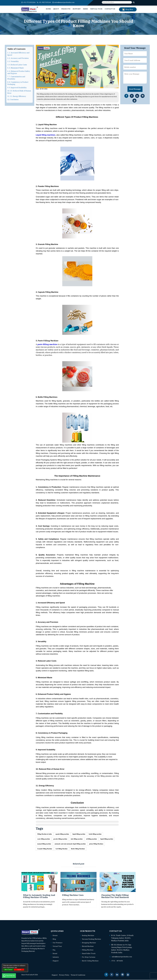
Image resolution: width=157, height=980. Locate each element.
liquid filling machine (79, 834)
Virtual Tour (96, 9)
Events (55, 936)
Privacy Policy (65, 975)
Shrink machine (88, 947)
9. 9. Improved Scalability (17, 88)
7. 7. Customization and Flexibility (16, 78)
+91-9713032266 (29, 2)
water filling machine (44, 839)
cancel (19, 970)
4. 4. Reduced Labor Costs (17, 65)
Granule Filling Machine (45, 849)
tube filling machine (77, 839)
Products (66, 9)
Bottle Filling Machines (78, 849)
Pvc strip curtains (89, 957)
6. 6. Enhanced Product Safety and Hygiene (19, 72)
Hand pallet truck (89, 954)
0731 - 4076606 (118, 961)
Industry (56, 957)
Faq (54, 950)
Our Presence (58, 943)
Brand (55, 954)
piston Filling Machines (96, 844)
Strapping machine (89, 943)
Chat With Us (9, 976)
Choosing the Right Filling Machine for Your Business (115, 896)
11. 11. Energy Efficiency (17, 96)
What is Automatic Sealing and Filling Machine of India (39, 896)
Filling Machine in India (45, 834)
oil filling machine (91, 839)
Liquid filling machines (46, 135)
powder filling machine (60, 839)
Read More (40, 952)
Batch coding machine (90, 961)
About (56, 9)
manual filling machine (44, 844)
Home (48, 9)
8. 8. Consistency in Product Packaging (18, 83)
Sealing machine (88, 936)
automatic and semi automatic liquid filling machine (70, 844)
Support (77, 9)
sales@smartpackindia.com (67, 2)
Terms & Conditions (79, 975)
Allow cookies (8, 970)
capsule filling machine (62, 834)
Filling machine (88, 950)
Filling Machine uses (73, 895)
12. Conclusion (13, 99)
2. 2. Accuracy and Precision (18, 58)
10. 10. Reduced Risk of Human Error (19, 92)
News (85, 9)
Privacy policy (22, 968)
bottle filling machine (95, 834)
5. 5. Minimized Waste (16, 68)
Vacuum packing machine (92, 939)
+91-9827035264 (46, 2)
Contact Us (110, 9)
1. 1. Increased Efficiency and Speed (18, 54)
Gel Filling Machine (62, 849)
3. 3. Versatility (13, 61)
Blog (54, 939)
